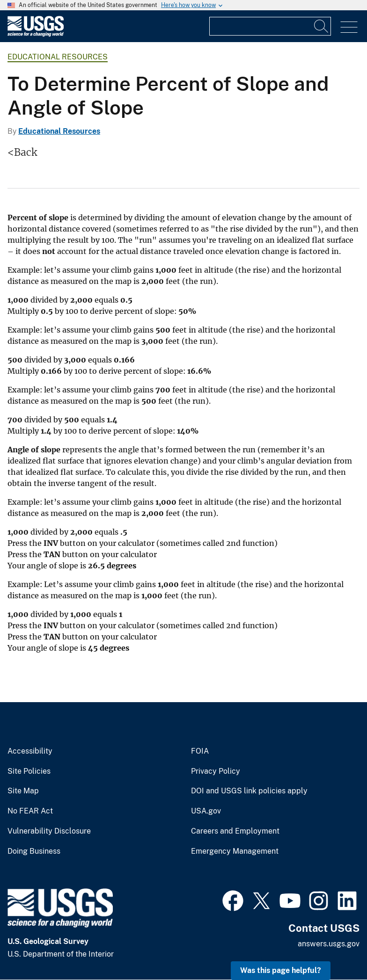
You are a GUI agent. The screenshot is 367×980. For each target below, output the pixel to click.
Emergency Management (235, 851)
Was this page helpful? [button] (281, 970)
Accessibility (30, 751)
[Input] (270, 26)
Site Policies (29, 771)
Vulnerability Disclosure (49, 831)
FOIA (200, 751)
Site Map (23, 791)
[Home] (36, 34)
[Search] (322, 26)
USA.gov (206, 811)
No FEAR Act (30, 811)
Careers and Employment (235, 831)
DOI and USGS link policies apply (249, 791)
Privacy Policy (216, 771)
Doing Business (34, 851)
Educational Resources (58, 57)
